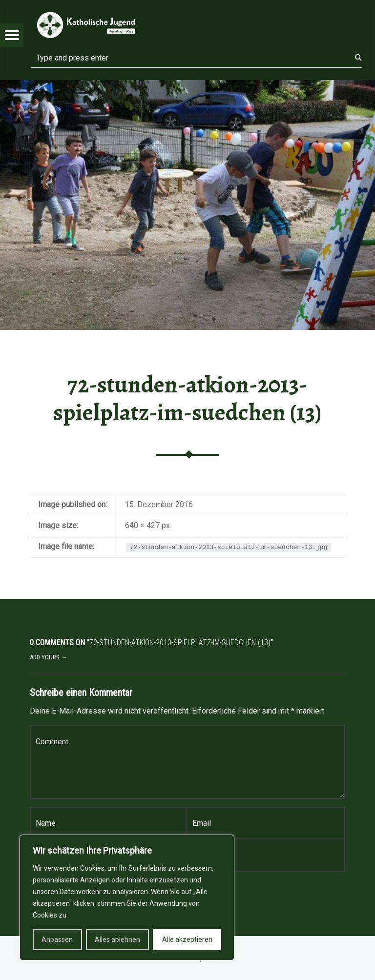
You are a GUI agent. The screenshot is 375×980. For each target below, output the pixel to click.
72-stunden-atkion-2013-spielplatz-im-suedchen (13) (187, 398)
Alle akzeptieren (187, 939)
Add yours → (49, 657)
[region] (127, 898)
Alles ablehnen (117, 939)
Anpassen (57, 939)
